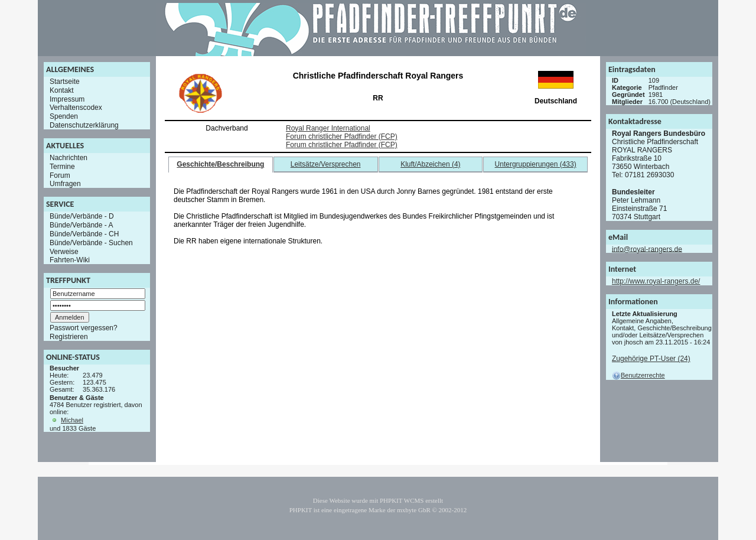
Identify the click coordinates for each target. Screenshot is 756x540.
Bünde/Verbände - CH (84, 234)
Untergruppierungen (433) (536, 164)
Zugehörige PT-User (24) (651, 359)
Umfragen (65, 184)
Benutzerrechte (638, 375)
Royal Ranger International (328, 128)
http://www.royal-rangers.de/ (656, 281)
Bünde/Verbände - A (81, 225)
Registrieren (69, 337)
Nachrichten (69, 158)
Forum (60, 175)
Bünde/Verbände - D (82, 216)
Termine (62, 167)
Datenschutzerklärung (84, 125)
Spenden (64, 116)
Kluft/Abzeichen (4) (430, 164)
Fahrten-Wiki (70, 260)
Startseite (65, 82)
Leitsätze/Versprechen (326, 164)
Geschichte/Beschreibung (220, 164)
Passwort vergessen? (84, 328)
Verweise (64, 251)
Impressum (67, 99)
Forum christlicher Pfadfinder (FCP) (342, 136)
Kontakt (62, 90)
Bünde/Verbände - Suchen (91, 243)
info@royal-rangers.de (647, 249)
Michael (72, 420)
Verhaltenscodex (76, 108)
